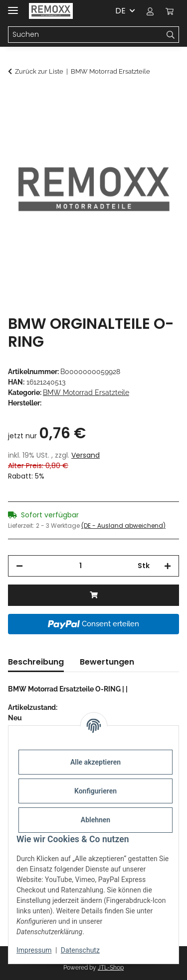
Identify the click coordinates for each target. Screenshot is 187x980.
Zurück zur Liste (39, 71)
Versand (86, 455)
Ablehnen (95, 820)
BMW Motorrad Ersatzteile (86, 392)
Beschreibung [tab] (36, 662)
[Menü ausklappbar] (13, 6)
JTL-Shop (111, 968)
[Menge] (80, 566)
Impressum (34, 950)
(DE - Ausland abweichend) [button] (123, 526)
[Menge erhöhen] (168, 566)
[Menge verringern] (19, 566)
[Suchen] (86, 35)
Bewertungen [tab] (107, 662)
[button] (150, 11)
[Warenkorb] (170, 11)
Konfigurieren (95, 791)
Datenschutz (80, 950)
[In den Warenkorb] (16, 98)
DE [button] (120, 11)
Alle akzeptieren (95, 762)
